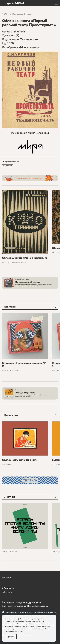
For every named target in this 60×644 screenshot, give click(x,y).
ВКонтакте (8, 588)
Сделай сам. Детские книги (20, 460)
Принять (11, 636)
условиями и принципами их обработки (21, 626)
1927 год (6, 262)
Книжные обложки (22, 14)
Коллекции (6, 464)
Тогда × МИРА (13, 3)
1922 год (56, 252)
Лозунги (15, 552)
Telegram (7, 592)
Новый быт (14, 371)
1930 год (7, 14)
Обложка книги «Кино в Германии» (25, 258)
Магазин (5, 371)
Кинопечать (7, 166)
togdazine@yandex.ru (29, 602)
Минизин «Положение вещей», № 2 (24, 364)
